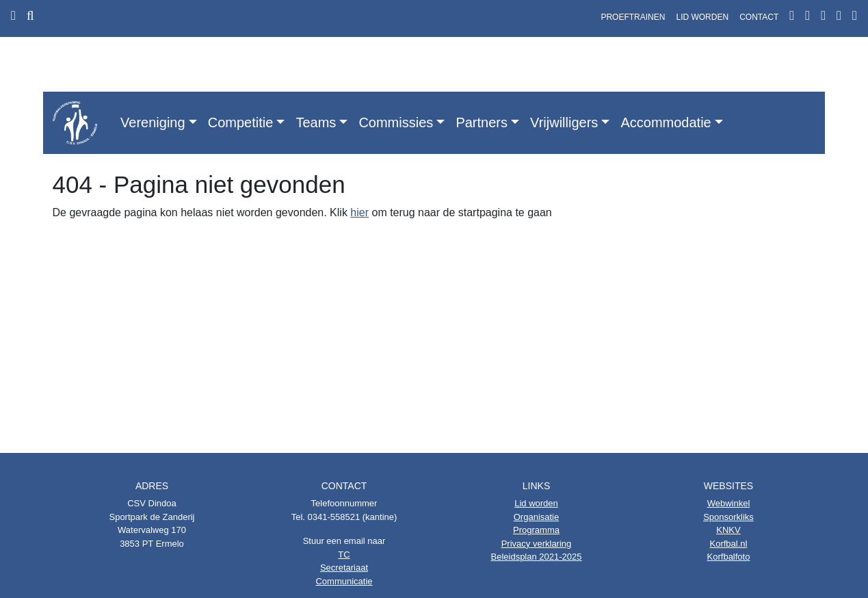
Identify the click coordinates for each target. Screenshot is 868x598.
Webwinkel (729, 503)
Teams (316, 122)
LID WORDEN (702, 17)
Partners (482, 122)
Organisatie (536, 517)
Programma (536, 530)
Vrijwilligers (564, 122)
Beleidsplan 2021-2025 (537, 557)
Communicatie (344, 581)
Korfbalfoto (729, 557)
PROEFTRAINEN (633, 17)
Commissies (396, 122)
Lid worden (536, 503)
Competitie (241, 122)
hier (359, 212)
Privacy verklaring (537, 544)
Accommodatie (666, 122)
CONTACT (759, 17)
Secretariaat (344, 568)
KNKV (728, 530)
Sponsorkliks (728, 517)
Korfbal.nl (729, 544)
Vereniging (153, 122)
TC (344, 555)
